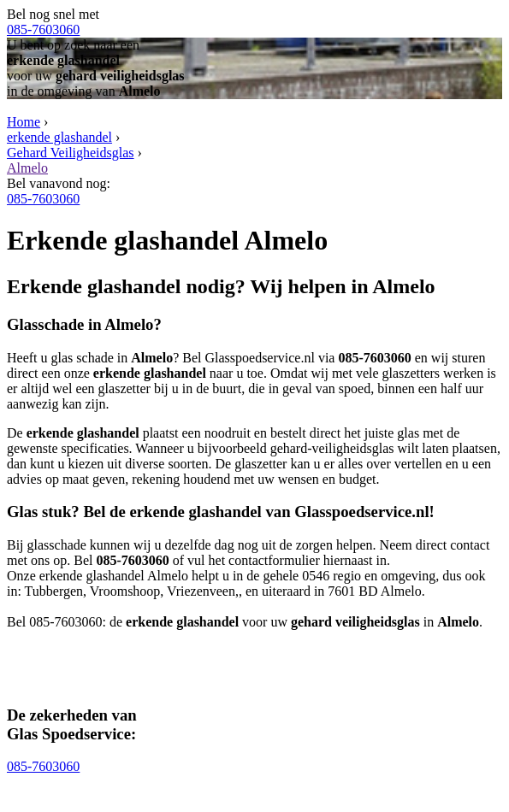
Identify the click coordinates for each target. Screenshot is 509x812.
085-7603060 (43, 29)
